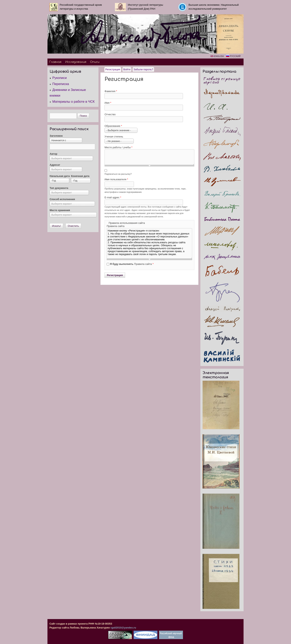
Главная (55, 62)
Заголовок (56, 136)
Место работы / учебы (118, 147)
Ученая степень (114, 137)
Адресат (55, 165)
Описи (95, 62)
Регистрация (113, 69)
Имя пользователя (116, 179)
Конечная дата (80, 176)
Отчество (110, 114)
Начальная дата (60, 176)
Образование (113, 126)
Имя (108, 103)
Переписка (61, 84)
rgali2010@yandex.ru (123, 628)
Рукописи (60, 78)
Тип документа (59, 188)
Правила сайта (115, 226)
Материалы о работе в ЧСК (74, 102)
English (217, 56)
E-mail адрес (113, 197)
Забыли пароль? (143, 69)
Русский (233, 56)
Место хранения (60, 210)
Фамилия (111, 91)
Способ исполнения (62, 199)
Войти (127, 69)
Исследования (76, 62)
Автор (53, 154)
